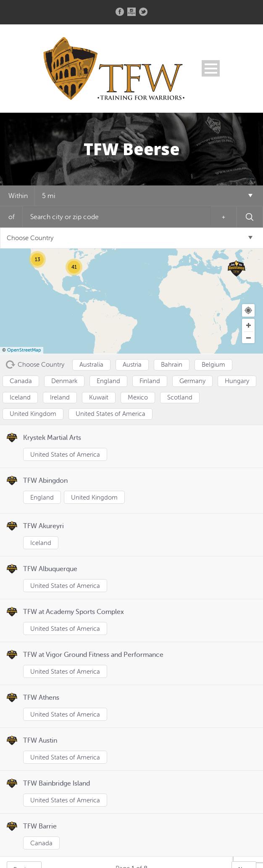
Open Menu (211, 68)
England (42, 498)
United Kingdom (94, 498)
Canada (41, 843)
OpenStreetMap (24, 350)
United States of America (65, 455)
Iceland (41, 543)
